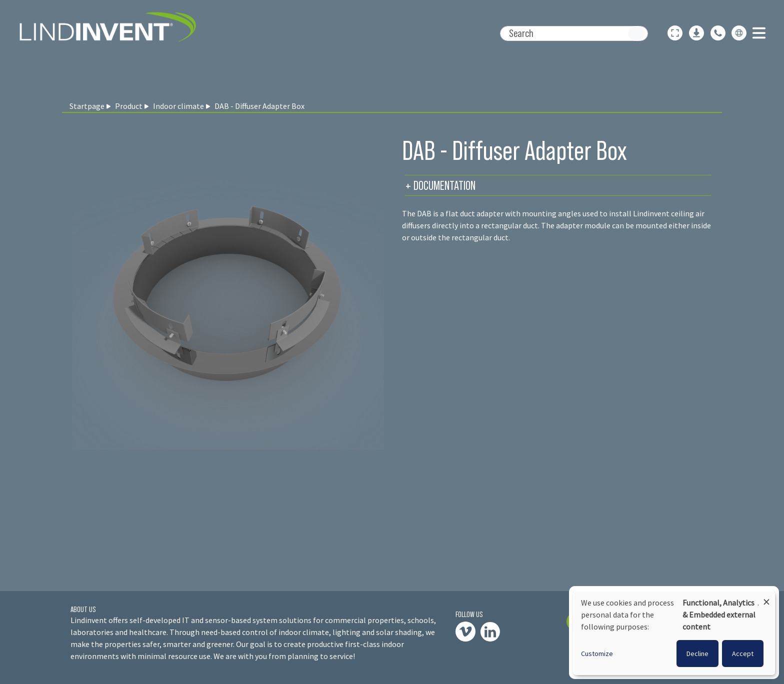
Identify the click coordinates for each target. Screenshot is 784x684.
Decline (697, 654)
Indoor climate (178, 106)
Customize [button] (597, 654)
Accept (743, 654)
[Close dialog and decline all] (766, 597)
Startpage (87, 106)
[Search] (574, 33)
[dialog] (674, 633)
